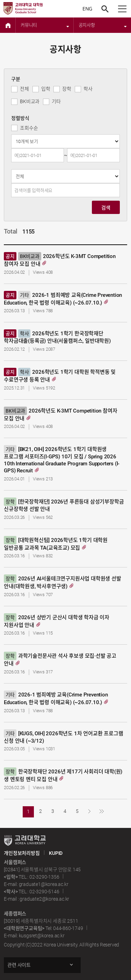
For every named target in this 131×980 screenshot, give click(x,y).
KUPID (56, 853)
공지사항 (103, 25)
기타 (56, 101)
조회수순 (29, 128)
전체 (24, 89)
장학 (67, 89)
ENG (87, 9)
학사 (88, 89)
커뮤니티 (45, 25)
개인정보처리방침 (22, 853)
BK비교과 (30, 101)
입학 (46, 89)
